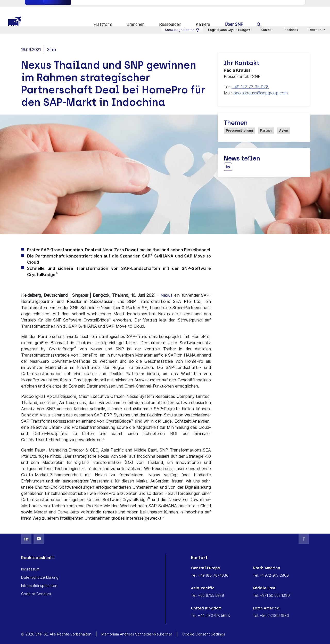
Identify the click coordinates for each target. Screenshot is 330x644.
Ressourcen (170, 18)
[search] (259, 17)
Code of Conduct (36, 587)
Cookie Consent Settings (204, 627)
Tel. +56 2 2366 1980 (271, 609)
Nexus (167, 288)
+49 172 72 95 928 (250, 80)
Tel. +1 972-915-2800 (271, 569)
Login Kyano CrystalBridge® (229, 4)
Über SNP (234, 18)
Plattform (103, 18)
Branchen (136, 18)
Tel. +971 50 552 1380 (271, 589)
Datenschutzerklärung (40, 571)
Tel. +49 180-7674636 (210, 569)
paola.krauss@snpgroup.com (261, 86)
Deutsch (315, 4)
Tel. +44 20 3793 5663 (211, 609)
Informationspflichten (39, 579)
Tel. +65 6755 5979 (208, 589)
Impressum (30, 562)
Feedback (291, 4)
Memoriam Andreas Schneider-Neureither (137, 627)
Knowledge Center (182, 4)
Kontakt (267, 4)
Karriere (203, 18)
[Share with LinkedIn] (228, 160)
